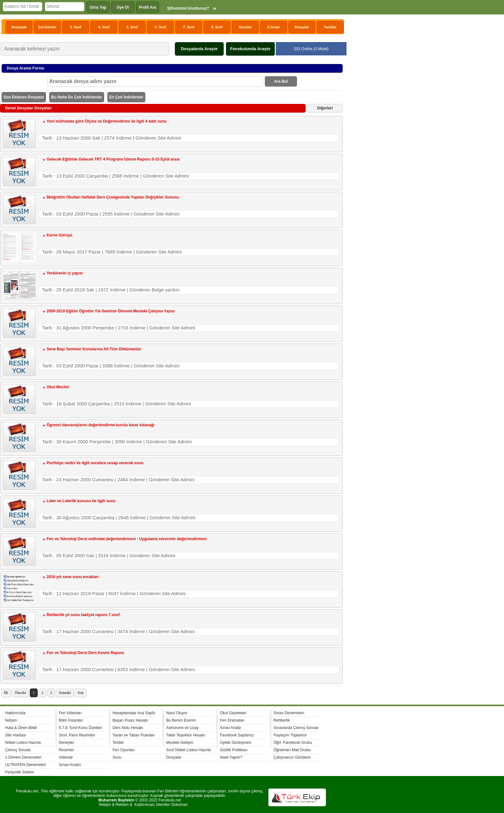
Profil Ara (148, 7)
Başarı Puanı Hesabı (130, 720)
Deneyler (67, 743)
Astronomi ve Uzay (182, 728)
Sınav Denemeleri (289, 713)
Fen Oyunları (124, 750)
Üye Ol (123, 7)
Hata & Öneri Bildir (21, 728)
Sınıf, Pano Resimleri (77, 735)
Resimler (66, 750)
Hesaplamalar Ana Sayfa (134, 713)
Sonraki (65, 693)
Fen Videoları (70, 713)
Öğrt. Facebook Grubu (293, 743)
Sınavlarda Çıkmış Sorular (296, 728)
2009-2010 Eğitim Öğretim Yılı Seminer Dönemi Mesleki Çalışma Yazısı (111, 311)
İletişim (11, 720)
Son (81, 693)
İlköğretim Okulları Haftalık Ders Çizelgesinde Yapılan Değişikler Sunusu (113, 197)
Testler (118, 743)
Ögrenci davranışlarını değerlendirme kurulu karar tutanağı (100, 425)
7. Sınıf (189, 27)
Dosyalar (302, 27)
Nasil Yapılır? (231, 757)
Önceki (20, 693)
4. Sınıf (104, 27)
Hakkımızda (15, 713)
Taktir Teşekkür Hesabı (186, 735)
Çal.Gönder (47, 27)
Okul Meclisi (58, 387)
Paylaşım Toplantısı (290, 735)
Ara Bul (281, 81)
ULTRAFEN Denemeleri (26, 765)
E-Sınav (273, 27)
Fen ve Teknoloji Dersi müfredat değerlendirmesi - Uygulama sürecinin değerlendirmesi (127, 539)
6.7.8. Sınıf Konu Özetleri (80, 728)
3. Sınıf (76, 27)
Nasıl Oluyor (177, 713)
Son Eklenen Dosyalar (24, 97)
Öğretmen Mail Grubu (292, 750)
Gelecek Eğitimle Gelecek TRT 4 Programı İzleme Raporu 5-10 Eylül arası (113, 159)
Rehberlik (282, 720)
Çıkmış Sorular (18, 750)
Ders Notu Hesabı (128, 728)
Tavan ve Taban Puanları (134, 735)
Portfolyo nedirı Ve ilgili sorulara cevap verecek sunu (95, 463)
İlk (6, 693)
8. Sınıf (217, 27)
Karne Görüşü (59, 235)
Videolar (66, 757)
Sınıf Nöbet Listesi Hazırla (189, 750)
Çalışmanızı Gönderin (292, 757)
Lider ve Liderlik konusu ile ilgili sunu (81, 501)
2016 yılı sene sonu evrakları (73, 577)
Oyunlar (245, 27)
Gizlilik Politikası (234, 750)
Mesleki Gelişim (180, 743)
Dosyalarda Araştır (199, 49)
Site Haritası (16, 735)
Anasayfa (19, 27)
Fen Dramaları (232, 720)
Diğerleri (325, 108)
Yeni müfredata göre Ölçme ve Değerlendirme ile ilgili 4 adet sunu (107, 121)
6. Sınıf (161, 27)
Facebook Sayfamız (237, 735)
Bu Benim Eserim (181, 720)
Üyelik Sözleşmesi (235, 743)
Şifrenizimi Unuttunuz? (188, 8)
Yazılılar (330, 27)
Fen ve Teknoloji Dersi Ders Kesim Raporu (85, 653)
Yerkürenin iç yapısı (65, 273)
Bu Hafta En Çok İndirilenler (77, 97)
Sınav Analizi (70, 765)
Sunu (117, 757)
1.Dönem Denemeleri (23, 757)
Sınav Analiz (230, 728)
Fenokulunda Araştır (250, 49)
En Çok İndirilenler (126, 97)
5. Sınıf (132, 27)
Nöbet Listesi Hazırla (23, 743)
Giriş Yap (98, 7)
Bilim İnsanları (71, 720)
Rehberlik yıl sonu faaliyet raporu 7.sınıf (83, 615)
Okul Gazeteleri (233, 713)
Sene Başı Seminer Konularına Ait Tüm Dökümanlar (94, 349)
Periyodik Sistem (19, 772)
